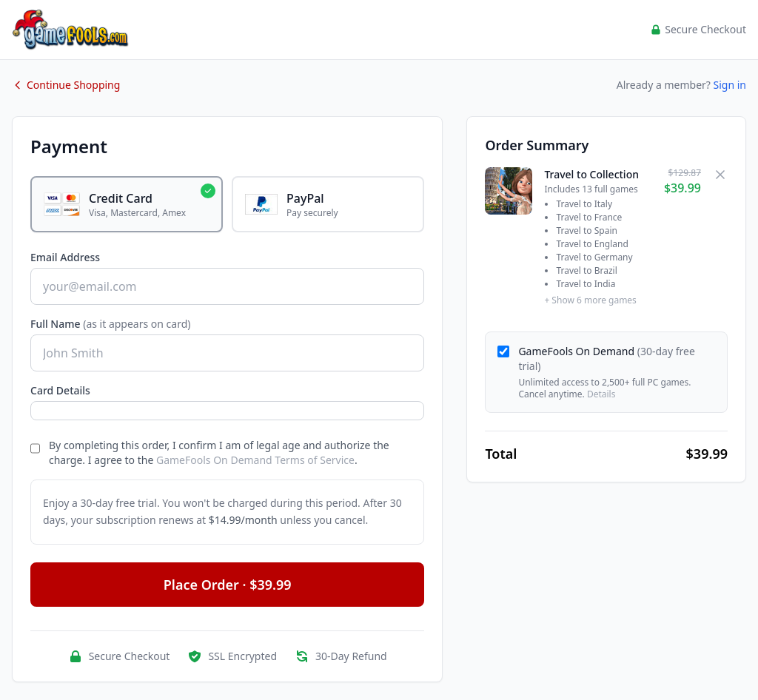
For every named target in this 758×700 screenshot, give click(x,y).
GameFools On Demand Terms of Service (255, 460)
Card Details (60, 390)
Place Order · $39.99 (228, 585)
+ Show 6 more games (590, 300)
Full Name (111, 324)
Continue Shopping (66, 85)
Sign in (730, 85)
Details (601, 394)
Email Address (65, 257)
